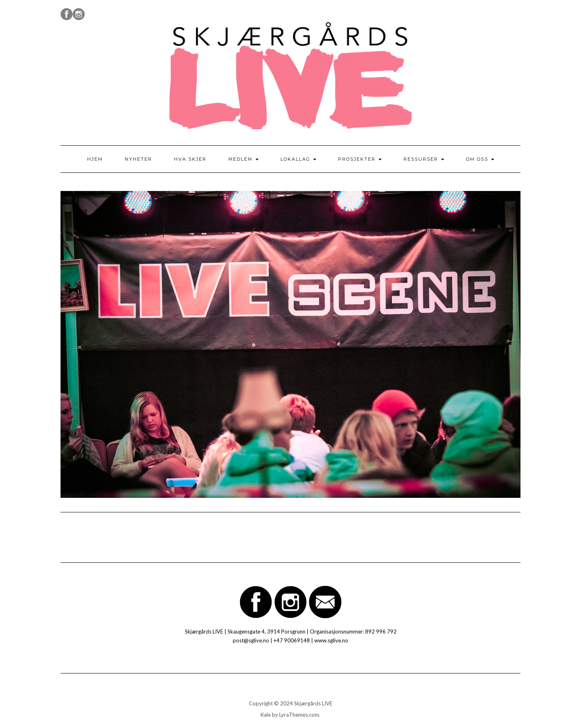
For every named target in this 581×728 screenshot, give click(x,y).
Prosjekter (360, 159)
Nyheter (138, 159)
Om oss (480, 159)
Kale (266, 715)
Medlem (243, 159)
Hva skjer (190, 159)
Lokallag (298, 159)
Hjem (95, 159)
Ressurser (424, 159)
